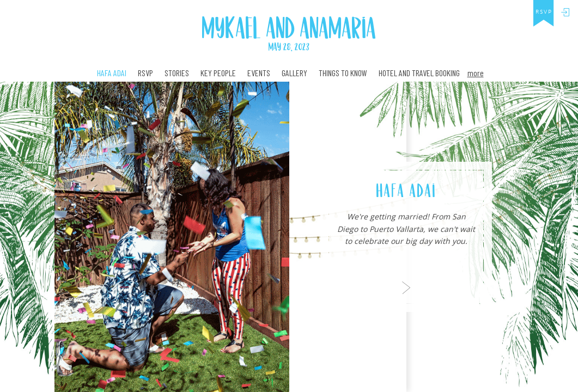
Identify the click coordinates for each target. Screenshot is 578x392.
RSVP (145, 73)
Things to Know (343, 73)
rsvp (544, 12)
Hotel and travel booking (419, 73)
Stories (177, 73)
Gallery (294, 73)
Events (259, 73)
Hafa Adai (112, 73)
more (476, 73)
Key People (218, 73)
